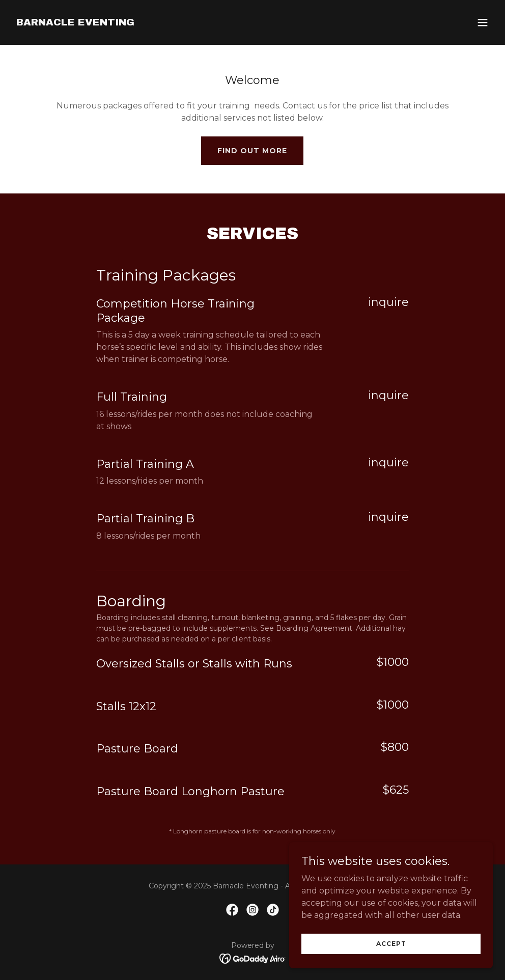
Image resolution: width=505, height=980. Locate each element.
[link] (75, 23)
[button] (483, 22)
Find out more (252, 151)
